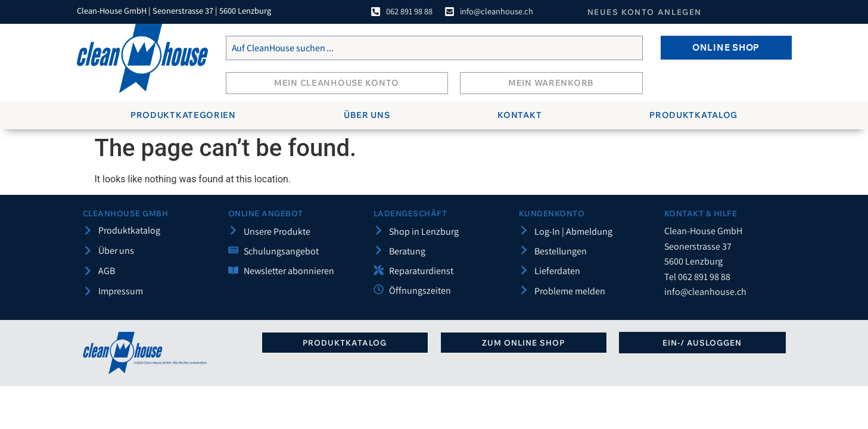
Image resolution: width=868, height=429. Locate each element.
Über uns (367, 115)
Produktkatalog (693, 115)
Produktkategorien (183, 115)
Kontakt (519, 115)
